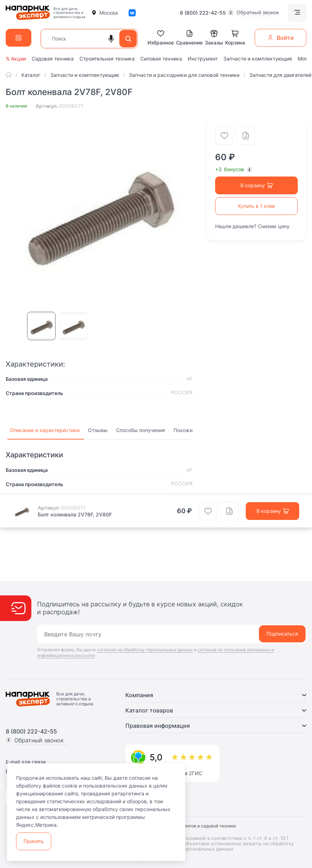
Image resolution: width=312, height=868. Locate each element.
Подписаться (282, 634)
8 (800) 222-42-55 (203, 13)
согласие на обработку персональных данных (145, 650)
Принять (34, 841)
